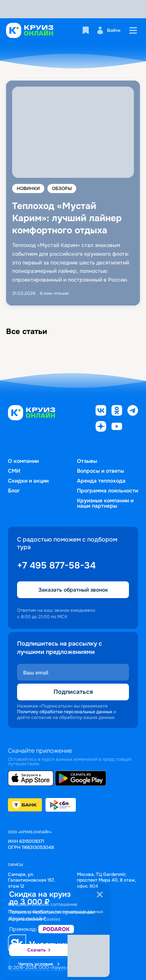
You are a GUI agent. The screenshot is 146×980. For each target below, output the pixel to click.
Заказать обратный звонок (73, 590)
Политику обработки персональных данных (65, 712)
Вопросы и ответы (100, 471)
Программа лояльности (108, 491)
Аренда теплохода (101, 481)
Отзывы (87, 461)
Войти (108, 30)
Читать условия (39, 964)
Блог (14, 491)
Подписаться (73, 692)
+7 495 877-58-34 (56, 565)
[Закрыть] (100, 895)
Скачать (39, 950)
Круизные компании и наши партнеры (105, 503)
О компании (23, 461)
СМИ (14, 471)
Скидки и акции (28, 481)
